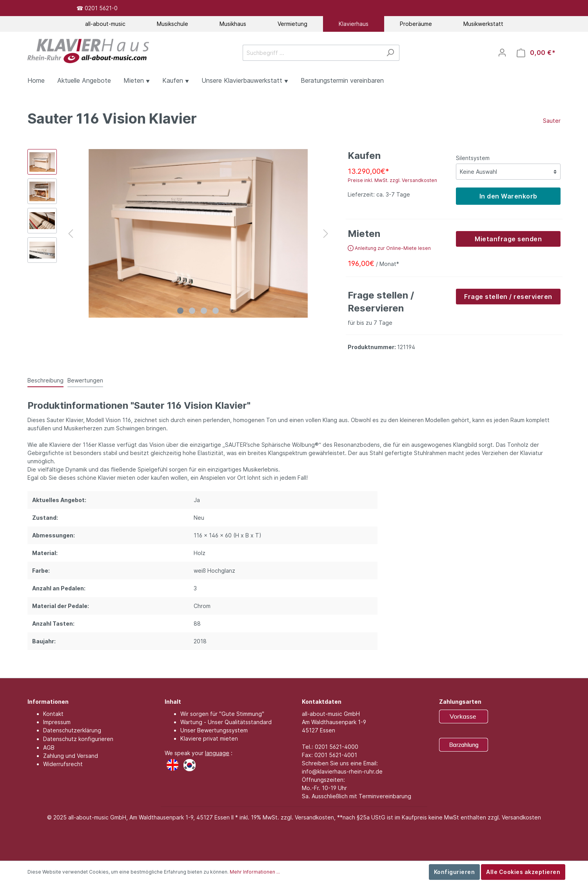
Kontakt (53, 714)
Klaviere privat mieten (209, 738)
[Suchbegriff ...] (312, 53)
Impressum (57, 722)
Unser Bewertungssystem (214, 730)
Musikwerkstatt (483, 24)
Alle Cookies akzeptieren (523, 872)
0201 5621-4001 (336, 755)
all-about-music (105, 24)
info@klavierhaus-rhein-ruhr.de (342, 771)
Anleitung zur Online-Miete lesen (389, 248)
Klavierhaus (354, 24)
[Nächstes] (326, 234)
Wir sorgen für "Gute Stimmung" (222, 714)
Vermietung (292, 24)
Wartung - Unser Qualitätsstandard (226, 722)
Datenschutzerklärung (72, 730)
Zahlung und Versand (71, 756)
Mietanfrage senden (508, 239)
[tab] (45, 380)
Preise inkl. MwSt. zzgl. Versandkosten (392, 180)
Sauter (552, 121)
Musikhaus (233, 24)
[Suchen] (390, 53)
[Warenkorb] (536, 53)
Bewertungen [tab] (85, 380)
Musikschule (172, 24)
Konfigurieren (455, 872)
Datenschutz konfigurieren (78, 739)
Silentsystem (473, 158)
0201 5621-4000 (337, 747)
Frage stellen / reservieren (508, 297)
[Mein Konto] (502, 53)
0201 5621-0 (101, 8)
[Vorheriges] (71, 234)
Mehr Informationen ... (255, 872)
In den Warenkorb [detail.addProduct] (508, 196)
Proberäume (416, 24)
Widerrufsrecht (63, 764)
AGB (49, 747)
